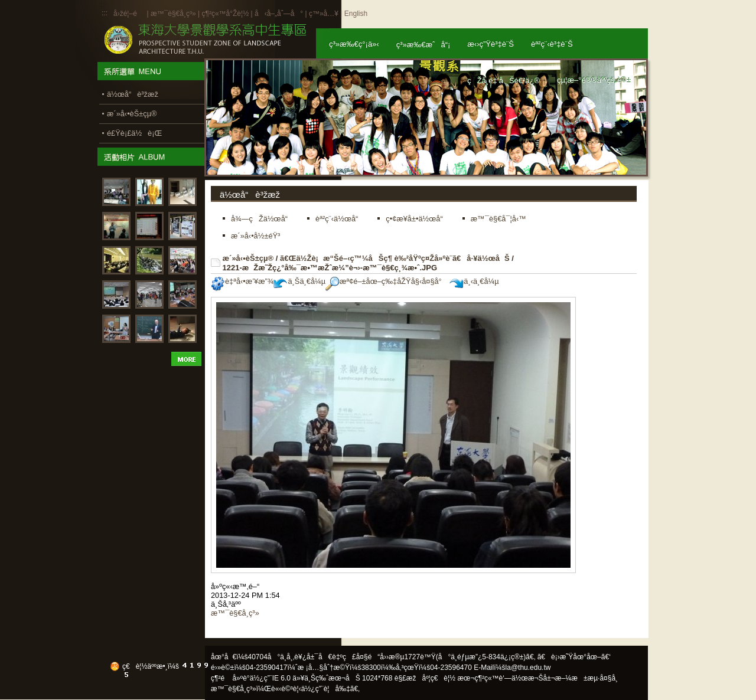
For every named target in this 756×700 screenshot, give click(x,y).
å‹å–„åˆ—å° (279, 14)
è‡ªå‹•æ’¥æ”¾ (242, 281)
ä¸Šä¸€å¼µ (299, 281)
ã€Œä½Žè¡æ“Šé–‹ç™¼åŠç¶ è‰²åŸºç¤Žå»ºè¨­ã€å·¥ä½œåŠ (395, 258)
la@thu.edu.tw (528, 668)
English (356, 14)
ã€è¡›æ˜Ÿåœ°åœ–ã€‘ (574, 657)
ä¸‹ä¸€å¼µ (474, 281)
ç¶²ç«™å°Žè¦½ (225, 14)
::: (105, 13)
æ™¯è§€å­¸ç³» (174, 14)
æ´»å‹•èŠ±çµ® (248, 258)
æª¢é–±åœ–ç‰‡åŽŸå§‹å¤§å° (387, 281)
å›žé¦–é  (129, 14)
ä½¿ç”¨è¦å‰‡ (326, 689)
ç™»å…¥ (324, 14)
